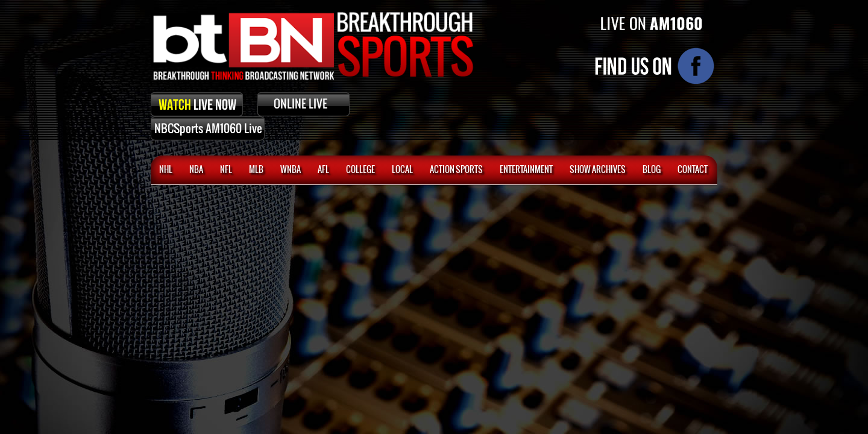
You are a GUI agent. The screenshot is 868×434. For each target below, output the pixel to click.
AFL (323, 170)
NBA (196, 170)
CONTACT (693, 170)
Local (402, 170)
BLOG (652, 170)
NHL (166, 170)
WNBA (291, 170)
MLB (256, 170)
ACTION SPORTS (456, 170)
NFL (226, 170)
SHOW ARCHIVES (598, 170)
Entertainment (526, 170)
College (360, 170)
